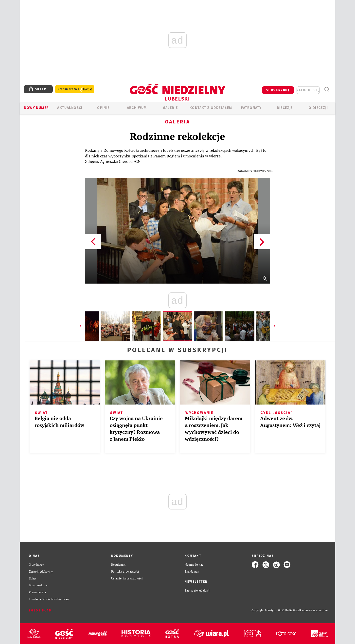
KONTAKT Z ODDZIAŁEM (211, 108)
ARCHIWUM (137, 108)
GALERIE (170, 108)
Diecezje (285, 108)
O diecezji (318, 108)
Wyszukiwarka (327, 90)
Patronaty (251, 108)
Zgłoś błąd (40, 610)
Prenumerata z (75, 89)
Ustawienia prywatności (127, 578)
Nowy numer (36, 108)
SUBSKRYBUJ (278, 90)
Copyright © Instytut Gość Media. (272, 610)
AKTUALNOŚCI (70, 108)
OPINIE (103, 108)
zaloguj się (308, 90)
